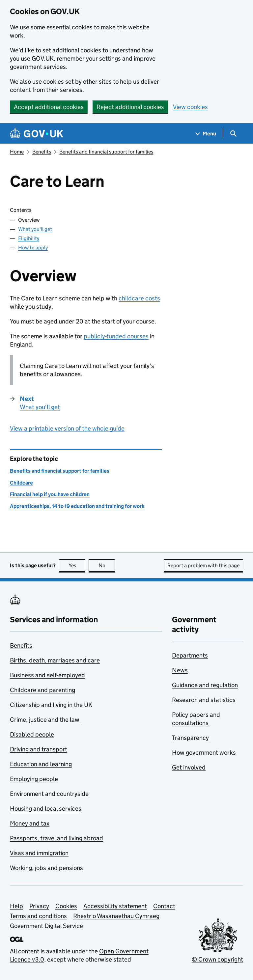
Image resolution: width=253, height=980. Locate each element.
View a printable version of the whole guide (67, 428)
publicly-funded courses (116, 336)
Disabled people (32, 734)
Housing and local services (46, 809)
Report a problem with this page (203, 565)
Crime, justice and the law (45, 720)
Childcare (21, 483)
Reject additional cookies (130, 107)
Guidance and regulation (205, 685)
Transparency (190, 738)
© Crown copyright (217, 959)
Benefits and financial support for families (106, 152)
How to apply (33, 248)
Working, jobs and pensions (46, 868)
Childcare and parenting (42, 690)
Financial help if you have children (50, 494)
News (180, 670)
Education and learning (41, 764)
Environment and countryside (49, 794)
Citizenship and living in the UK (51, 705)
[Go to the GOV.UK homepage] (37, 134)
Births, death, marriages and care (55, 660)
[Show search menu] (233, 134)
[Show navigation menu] (206, 134)
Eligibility (29, 238)
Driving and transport (39, 749)
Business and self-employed (47, 675)
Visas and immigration (39, 853)
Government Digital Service (46, 926)
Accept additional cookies (49, 107)
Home (17, 152)
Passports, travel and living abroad (56, 838)
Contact (164, 906)
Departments (190, 655)
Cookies (66, 906)
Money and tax (30, 823)
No (107, 565)
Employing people (34, 779)
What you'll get (35, 229)
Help (16, 906)
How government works (204, 753)
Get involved (189, 767)
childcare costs (139, 298)
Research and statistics (204, 700)
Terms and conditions (38, 916)
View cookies (190, 107)
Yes (77, 565)
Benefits (42, 152)
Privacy (39, 906)
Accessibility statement (115, 906)
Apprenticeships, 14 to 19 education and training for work (77, 506)
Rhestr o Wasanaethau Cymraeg (116, 916)
